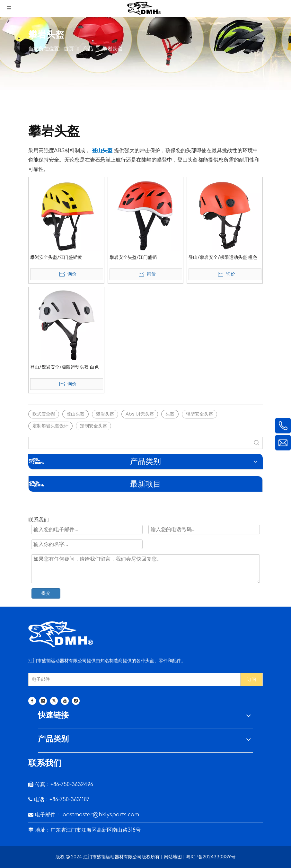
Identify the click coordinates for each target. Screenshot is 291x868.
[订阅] (251, 679)
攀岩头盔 (105, 414)
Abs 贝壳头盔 (140, 414)
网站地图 (173, 857)
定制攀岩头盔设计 (50, 426)
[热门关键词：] (257, 443)
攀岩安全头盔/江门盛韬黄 (56, 257)
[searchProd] (140, 443)
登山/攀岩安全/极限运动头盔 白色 (65, 367)
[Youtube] (65, 701)
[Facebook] (32, 701)
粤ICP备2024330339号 (211, 857)
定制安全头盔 (93, 426)
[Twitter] (54, 701)
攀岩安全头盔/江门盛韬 (133, 257)
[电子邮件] (133, 679)
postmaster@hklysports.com (101, 815)
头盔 (170, 414)
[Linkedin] (43, 701)
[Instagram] (76, 701)
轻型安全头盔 (199, 414)
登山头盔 (75, 414)
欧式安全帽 (44, 414)
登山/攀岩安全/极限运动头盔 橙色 (223, 257)
